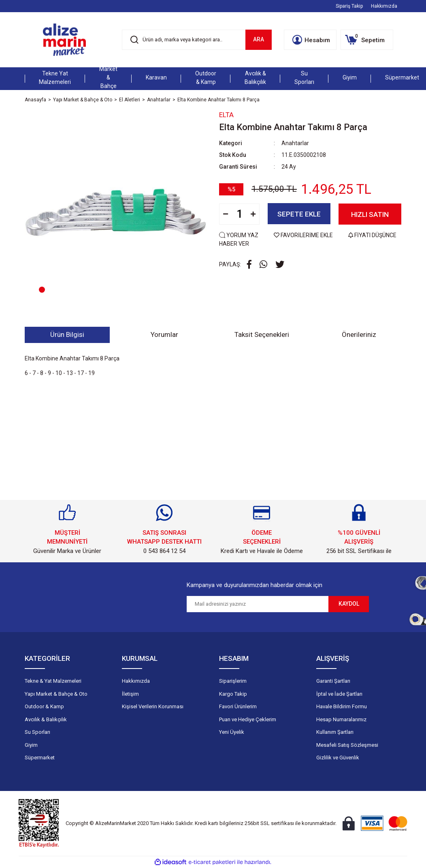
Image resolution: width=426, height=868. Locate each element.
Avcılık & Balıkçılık (46, 719)
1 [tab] (42, 290)
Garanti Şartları (333, 681)
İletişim (130, 694)
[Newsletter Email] (258, 604)
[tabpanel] (116, 209)
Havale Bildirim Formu (342, 706)
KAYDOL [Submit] (349, 604)
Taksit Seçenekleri (262, 334)
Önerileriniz (359, 334)
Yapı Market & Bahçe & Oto (56, 694)
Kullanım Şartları (335, 732)
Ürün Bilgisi (67, 334)
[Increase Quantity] (253, 214)
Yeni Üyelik (232, 732)
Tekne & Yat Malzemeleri (53, 681)
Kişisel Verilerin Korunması (153, 706)
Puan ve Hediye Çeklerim (248, 719)
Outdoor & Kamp (44, 706)
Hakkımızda (384, 6)
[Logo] (64, 40)
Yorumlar (164, 334)
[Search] (197, 40)
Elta (226, 115)
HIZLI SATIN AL (370, 217)
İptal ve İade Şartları (339, 694)
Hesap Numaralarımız (341, 719)
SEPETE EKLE (299, 214)
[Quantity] (239, 214)
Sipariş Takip (349, 6)
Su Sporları (37, 732)
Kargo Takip (233, 694)
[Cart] (367, 40)
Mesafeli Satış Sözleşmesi (347, 745)
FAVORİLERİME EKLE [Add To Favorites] (304, 235)
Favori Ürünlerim (238, 706)
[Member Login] (310, 40)
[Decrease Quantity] (226, 214)
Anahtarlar (295, 143)
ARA (259, 39)
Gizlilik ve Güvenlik (338, 758)
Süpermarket (40, 758)
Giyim (31, 745)
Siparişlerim (233, 681)
